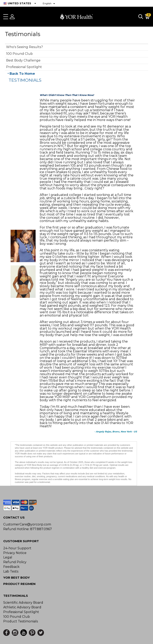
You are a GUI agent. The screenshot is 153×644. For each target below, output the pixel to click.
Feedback (11, 567)
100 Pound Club (19, 54)
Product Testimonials (21, 621)
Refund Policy (15, 562)
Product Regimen (19, 584)
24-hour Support (17, 548)
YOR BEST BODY (16, 578)
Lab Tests (11, 571)
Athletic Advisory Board (22, 607)
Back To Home (22, 74)
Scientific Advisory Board (23, 603)
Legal (8, 557)
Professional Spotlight (24, 67)
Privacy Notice (15, 553)
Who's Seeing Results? (25, 47)
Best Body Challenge (23, 60)
